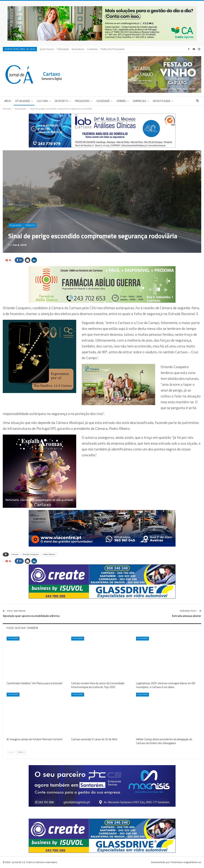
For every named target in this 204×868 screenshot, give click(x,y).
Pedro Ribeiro (49, 554)
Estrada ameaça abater (187, 616)
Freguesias (82, 101)
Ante (11, 752)
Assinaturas (78, 49)
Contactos (92, 49)
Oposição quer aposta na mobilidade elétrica (31, 616)
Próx (21, 752)
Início (8, 101)
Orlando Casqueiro (31, 554)
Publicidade (63, 49)
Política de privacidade (113, 49)
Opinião (121, 101)
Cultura (42, 101)
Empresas (140, 101)
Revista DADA (162, 101)
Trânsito (30, 225)
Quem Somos (47, 49)
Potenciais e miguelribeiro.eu (186, 862)
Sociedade (103, 101)
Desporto (61, 101)
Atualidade (23, 101)
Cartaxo (15, 554)
